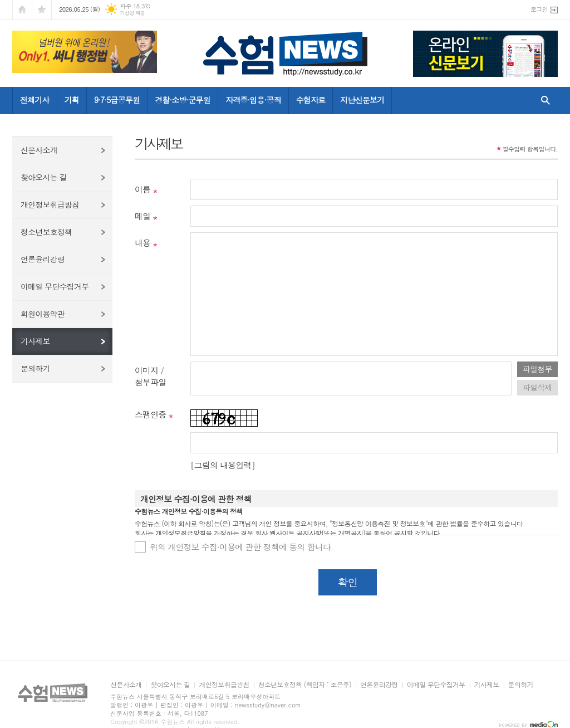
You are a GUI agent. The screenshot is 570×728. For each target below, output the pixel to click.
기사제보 (35, 341)
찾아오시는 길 (44, 177)
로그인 (539, 9)
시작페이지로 (22, 10)
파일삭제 (537, 387)
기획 (72, 100)
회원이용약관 (43, 314)
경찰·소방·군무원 (183, 100)
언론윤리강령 (43, 259)
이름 (142, 189)
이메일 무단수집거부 (55, 286)
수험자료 (311, 100)
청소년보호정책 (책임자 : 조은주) (305, 685)
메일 (142, 216)
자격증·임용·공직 (253, 100)
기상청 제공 (132, 13)
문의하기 (35, 368)
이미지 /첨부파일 (150, 376)
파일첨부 (537, 369)
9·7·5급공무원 (117, 100)
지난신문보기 (362, 100)
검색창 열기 (543, 100)
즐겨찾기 (42, 10)
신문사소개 (39, 150)
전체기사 (35, 100)
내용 (142, 243)
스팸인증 (150, 414)
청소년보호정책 (46, 232)
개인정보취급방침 (50, 204)
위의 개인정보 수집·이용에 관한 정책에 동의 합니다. (242, 547)
